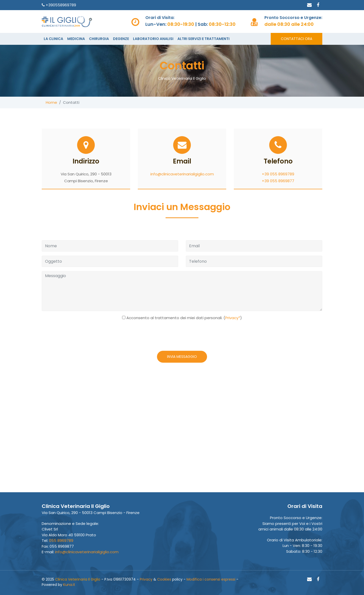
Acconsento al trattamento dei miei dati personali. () (184, 318)
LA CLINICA (53, 39)
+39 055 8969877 (278, 181)
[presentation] (181, 337)
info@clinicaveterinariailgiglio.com (182, 174)
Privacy (146, 579)
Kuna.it (69, 585)
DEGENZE (121, 39)
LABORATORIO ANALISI (153, 39)
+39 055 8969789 (278, 174)
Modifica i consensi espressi (211, 579)
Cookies (164, 579)
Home (51, 102)
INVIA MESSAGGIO (182, 357)
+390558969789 (60, 5)
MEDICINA (76, 39)
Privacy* (233, 318)
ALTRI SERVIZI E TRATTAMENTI (203, 39)
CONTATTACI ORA (297, 39)
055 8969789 (61, 540)
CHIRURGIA (99, 39)
